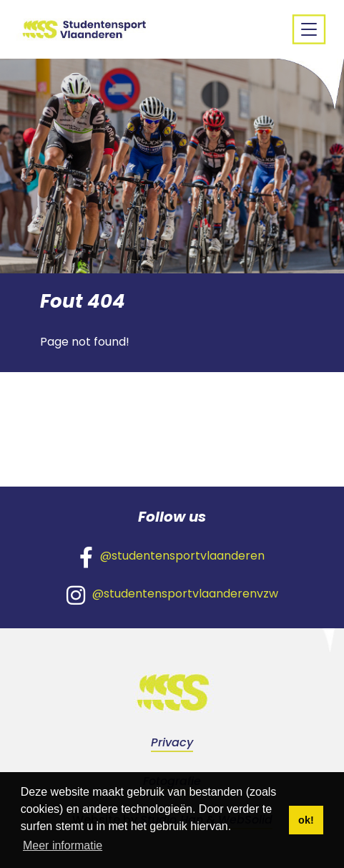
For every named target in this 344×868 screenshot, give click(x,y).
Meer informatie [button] (63, 845)
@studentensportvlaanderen (172, 557)
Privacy (172, 742)
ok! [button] (306, 820)
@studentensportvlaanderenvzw (172, 595)
